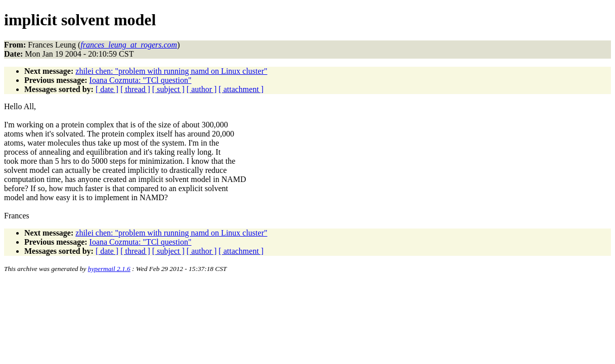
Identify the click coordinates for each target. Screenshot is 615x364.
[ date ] (107, 89)
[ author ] (202, 89)
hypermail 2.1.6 (109, 269)
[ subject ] (168, 89)
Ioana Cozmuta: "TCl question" (141, 80)
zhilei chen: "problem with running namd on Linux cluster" (171, 71)
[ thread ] (135, 89)
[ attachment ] (241, 89)
